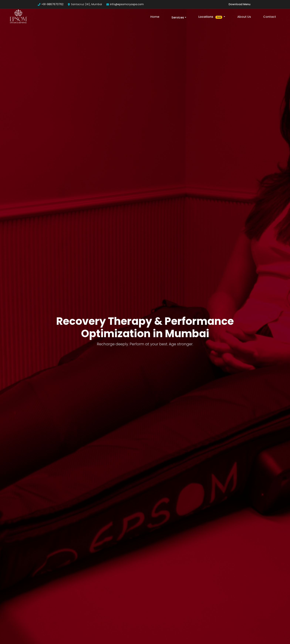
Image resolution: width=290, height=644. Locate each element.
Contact (270, 17)
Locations (211, 17)
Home (155, 17)
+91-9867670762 (52, 4)
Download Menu (240, 4)
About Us (244, 17)
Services (178, 17)
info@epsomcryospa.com (127, 4)
